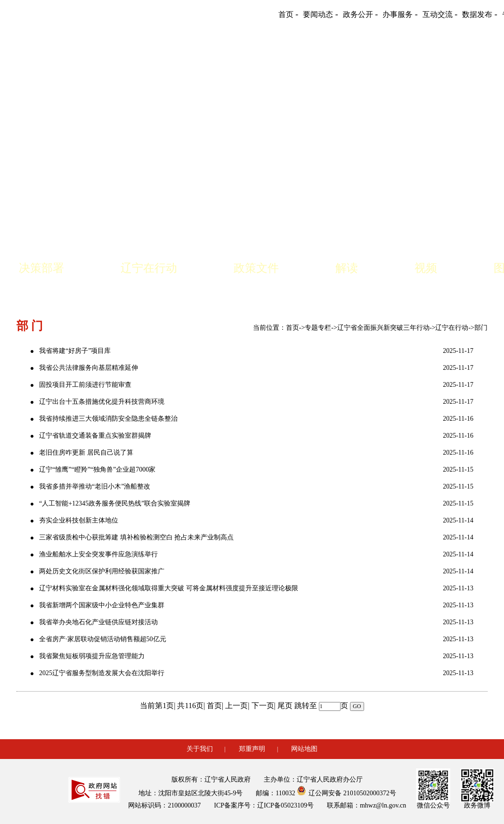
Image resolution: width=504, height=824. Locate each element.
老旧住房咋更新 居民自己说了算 (86, 453)
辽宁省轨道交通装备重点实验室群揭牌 (95, 436)
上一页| (237, 706)
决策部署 (41, 268)
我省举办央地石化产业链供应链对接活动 (98, 622)
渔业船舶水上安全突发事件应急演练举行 (98, 554)
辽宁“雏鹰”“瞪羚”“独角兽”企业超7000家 (97, 469)
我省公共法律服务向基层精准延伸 (89, 368)
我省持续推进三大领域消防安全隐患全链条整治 (108, 419)
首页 (293, 328)
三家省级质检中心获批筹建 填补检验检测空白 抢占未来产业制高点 (136, 537)
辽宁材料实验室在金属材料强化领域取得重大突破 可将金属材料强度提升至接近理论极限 (169, 588)
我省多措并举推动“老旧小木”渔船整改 (95, 486)
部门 (481, 328)
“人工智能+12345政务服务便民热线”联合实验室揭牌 (115, 503)
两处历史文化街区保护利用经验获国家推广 (102, 571)
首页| (215, 706)
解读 (347, 268)
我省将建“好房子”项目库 (75, 351)
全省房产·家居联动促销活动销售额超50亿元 (103, 639)
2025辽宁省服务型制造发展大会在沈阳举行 (102, 673)
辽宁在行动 (149, 268)
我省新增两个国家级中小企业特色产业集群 (102, 605)
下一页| (264, 706)
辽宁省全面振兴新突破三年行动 (383, 328)
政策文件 (256, 268)
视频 (426, 268)
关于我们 (200, 749)
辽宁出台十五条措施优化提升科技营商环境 (102, 402)
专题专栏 (318, 328)
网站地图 (304, 749)
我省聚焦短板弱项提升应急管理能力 (92, 656)
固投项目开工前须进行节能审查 (85, 385)
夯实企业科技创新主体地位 (79, 520)
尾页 (285, 706)
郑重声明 (252, 749)
